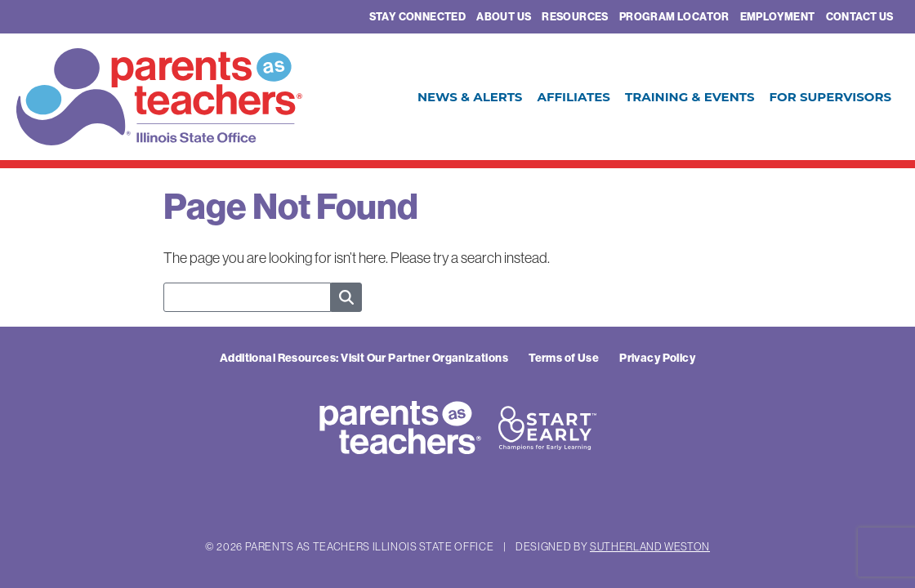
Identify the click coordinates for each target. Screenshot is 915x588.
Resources (575, 17)
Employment (778, 17)
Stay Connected (417, 17)
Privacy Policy (657, 358)
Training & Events (690, 97)
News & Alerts (470, 97)
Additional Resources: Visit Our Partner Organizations (364, 358)
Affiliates (573, 97)
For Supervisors (830, 97)
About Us (504, 17)
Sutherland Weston (650, 546)
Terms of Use (564, 358)
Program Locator (674, 17)
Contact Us (860, 17)
